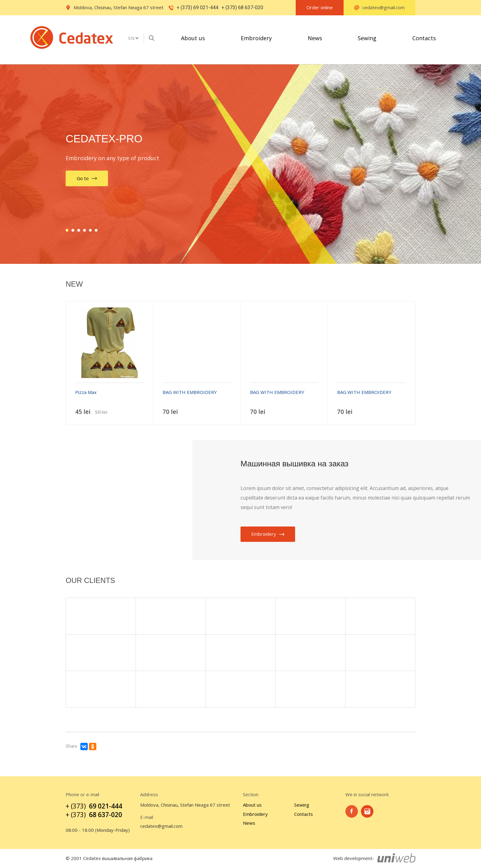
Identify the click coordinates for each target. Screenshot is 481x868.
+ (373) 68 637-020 (242, 8)
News (315, 38)
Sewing (367, 38)
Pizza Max (86, 392)
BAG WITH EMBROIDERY (190, 392)
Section (251, 795)
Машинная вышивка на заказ (294, 464)
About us (193, 38)
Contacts (424, 38)
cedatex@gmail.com (161, 826)
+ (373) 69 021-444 (198, 8)
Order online (320, 7)
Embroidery (256, 38)
